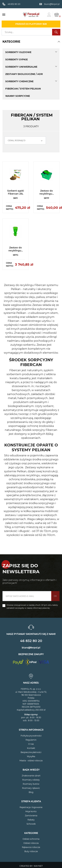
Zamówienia (31, 816)
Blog (31, 792)
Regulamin (31, 740)
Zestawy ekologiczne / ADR (24, 74)
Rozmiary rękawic (31, 788)
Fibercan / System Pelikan (23, 89)
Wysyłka (31, 756)
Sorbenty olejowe (18, 52)
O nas (31, 744)
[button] (59, 42)
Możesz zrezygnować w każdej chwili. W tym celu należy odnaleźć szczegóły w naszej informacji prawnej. (32, 607)
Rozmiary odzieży (31, 780)
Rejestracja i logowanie (31, 807)
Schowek (31, 824)
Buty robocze (31, 851)
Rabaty (31, 820)
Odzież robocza (31, 843)
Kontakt (31, 748)
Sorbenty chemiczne (19, 81)
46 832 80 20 (31, 641)
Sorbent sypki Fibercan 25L (16, 192)
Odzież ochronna (31, 839)
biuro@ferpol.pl (31, 648)
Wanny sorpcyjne (18, 96)
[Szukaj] (31, 32)
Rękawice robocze (31, 847)
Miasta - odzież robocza (31, 761)
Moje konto (31, 811)
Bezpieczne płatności (31, 752)
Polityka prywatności (31, 736)
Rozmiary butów (31, 784)
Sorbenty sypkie (16, 59)
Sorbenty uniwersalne (21, 67)
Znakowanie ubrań (31, 776)
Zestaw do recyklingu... (47, 192)
